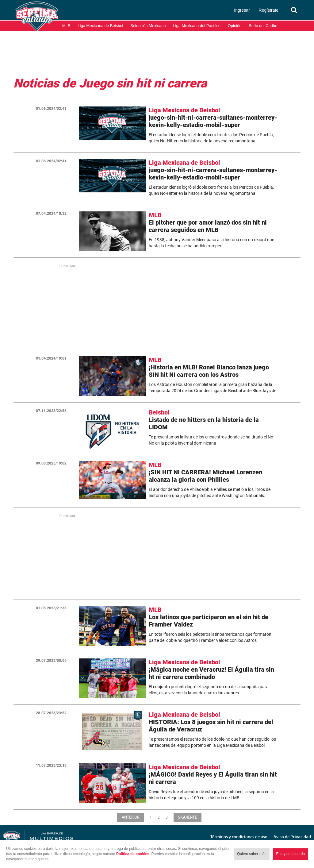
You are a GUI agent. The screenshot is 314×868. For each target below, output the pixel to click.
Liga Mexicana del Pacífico (197, 26)
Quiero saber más (252, 854)
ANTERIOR (130, 817)
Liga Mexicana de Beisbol (100, 26)
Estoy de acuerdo (291, 854)
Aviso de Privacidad (292, 837)
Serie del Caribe (263, 26)
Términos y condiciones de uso (239, 837)
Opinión (235, 26)
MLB (66, 26)
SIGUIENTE (188, 817)
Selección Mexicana (148, 26)
